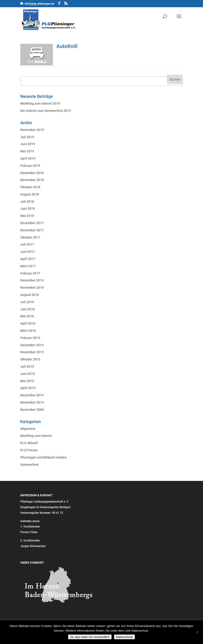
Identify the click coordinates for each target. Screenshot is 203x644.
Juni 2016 (28, 309)
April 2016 (28, 323)
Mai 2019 (27, 151)
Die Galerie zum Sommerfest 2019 (46, 111)
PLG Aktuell (29, 443)
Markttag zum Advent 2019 (40, 103)
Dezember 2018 (32, 173)
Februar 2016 (30, 338)
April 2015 (28, 388)
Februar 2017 (30, 273)
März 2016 (28, 331)
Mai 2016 (27, 316)
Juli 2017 (27, 244)
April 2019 (28, 158)
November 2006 (32, 410)
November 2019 (32, 130)
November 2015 (32, 352)
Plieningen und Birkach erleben (43, 457)
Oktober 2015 (30, 359)
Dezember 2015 (32, 345)
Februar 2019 (30, 166)
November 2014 (32, 402)
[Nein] (197, 632)
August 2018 (30, 194)
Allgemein (28, 429)
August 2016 (30, 295)
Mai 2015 (27, 381)
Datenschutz (124, 637)
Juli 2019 (27, 137)
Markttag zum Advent (36, 436)
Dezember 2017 (32, 223)
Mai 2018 (27, 216)
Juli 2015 (27, 367)
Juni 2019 (28, 144)
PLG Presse (29, 450)
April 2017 (28, 259)
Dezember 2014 (32, 395)
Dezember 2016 (32, 280)
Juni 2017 (28, 252)
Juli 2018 (27, 202)
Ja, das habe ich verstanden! (90, 637)
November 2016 (32, 288)
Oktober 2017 (30, 237)
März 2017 (28, 266)
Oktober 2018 (30, 187)
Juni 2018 (28, 209)
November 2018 (32, 180)
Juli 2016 (27, 302)
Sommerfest (29, 465)
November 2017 (32, 230)
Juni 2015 (28, 374)
